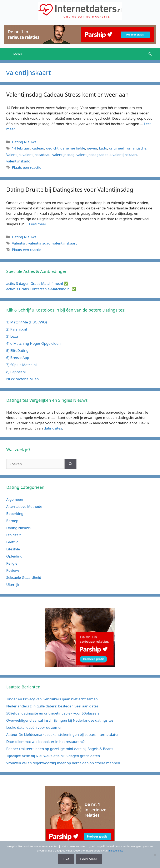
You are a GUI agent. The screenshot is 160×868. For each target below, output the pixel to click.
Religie (12, 563)
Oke (66, 859)
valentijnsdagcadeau (94, 155)
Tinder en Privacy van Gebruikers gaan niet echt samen (52, 699)
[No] (155, 855)
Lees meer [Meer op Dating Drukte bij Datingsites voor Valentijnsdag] (38, 224)
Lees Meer (89, 859)
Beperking (15, 514)
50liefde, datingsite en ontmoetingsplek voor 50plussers (53, 713)
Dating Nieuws (24, 142)
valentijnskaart (125, 155)
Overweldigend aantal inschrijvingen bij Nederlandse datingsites (60, 720)
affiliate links (116, 851)
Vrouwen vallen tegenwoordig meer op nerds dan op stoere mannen (63, 763)
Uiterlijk (13, 585)
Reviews (13, 570)
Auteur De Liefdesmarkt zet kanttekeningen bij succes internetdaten (63, 734)
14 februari (21, 148)
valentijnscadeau (36, 155)
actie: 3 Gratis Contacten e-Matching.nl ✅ (41, 289)
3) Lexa (12, 336)
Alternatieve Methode (24, 506)
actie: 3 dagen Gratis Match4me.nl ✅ (37, 283)
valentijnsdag (63, 155)
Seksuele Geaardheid (24, 577)
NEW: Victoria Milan (22, 379)
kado (103, 148)
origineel (116, 148)
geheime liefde (73, 148)
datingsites (53, 428)
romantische (136, 148)
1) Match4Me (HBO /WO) (27, 322)
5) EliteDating (17, 350)
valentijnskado (18, 161)
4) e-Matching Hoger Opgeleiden (33, 343)
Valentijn (13, 155)
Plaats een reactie (27, 167)
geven (92, 148)
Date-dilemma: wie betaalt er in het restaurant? (45, 742)
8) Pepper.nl (16, 372)
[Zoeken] (71, 464)
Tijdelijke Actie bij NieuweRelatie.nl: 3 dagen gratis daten (53, 756)
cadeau (38, 148)
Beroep (12, 521)
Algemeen (15, 499)
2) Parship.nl (17, 329)
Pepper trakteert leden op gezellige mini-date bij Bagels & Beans (60, 749)
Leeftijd (12, 542)
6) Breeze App (18, 358)
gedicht (52, 148)
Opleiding (14, 556)
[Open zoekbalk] (150, 54)
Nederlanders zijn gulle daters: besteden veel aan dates (52, 706)
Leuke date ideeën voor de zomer (34, 727)
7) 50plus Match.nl (21, 365)
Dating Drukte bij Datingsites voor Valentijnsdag (70, 189)
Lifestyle (13, 549)
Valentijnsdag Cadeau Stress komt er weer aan (67, 94)
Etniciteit (13, 535)
